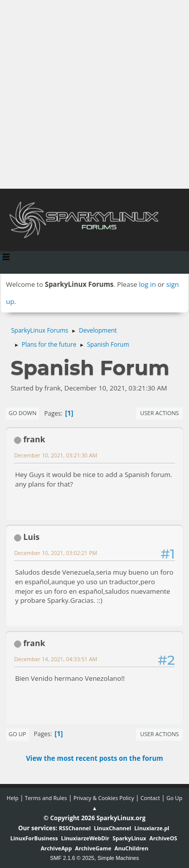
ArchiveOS (163, 838)
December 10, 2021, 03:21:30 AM (56, 455)
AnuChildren (131, 848)
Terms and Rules (46, 798)
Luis (31, 537)
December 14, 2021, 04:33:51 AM (56, 659)
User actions (160, 413)
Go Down (22, 413)
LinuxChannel (112, 828)
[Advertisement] (94, 94)
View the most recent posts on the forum (94, 758)
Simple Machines (118, 858)
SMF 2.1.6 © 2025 (72, 858)
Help (12, 798)
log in (148, 284)
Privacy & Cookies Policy (104, 798)
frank (34, 439)
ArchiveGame (93, 848)
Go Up (17, 734)
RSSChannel (75, 828)
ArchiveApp (56, 848)
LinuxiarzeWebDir (85, 838)
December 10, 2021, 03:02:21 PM (56, 553)
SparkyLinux (129, 838)
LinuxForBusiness (34, 838)
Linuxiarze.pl (152, 828)
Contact (150, 798)
